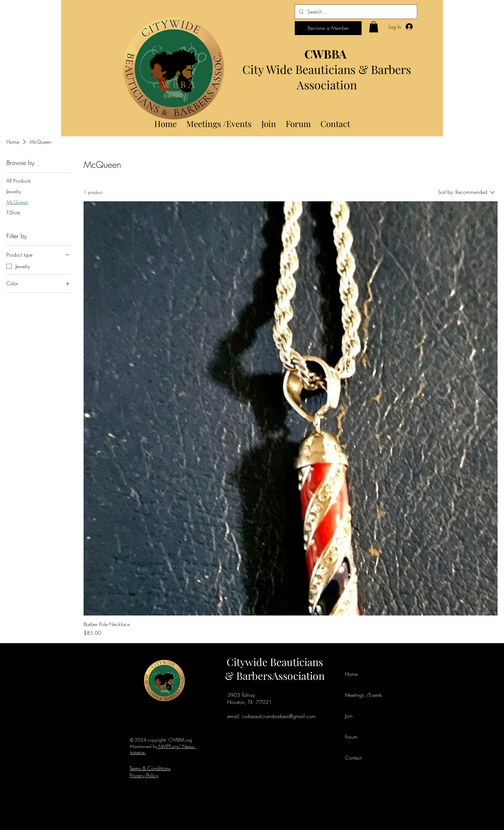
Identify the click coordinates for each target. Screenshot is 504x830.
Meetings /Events (359, 695)
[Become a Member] (328, 28)
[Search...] (355, 12)
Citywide (248, 662)
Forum (351, 737)
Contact (353, 758)
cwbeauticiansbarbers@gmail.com (279, 716)
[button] (374, 27)
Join (349, 716)
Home (351, 674)
